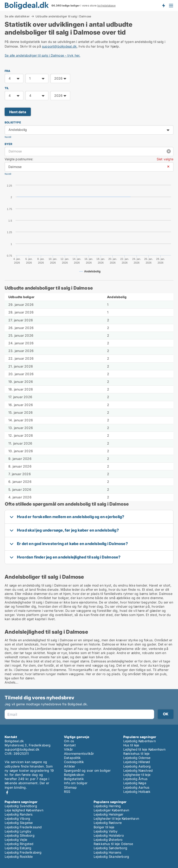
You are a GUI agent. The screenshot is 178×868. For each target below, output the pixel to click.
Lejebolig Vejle (16, 840)
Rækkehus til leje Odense (113, 844)
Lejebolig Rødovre (108, 823)
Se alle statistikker (17, 16)
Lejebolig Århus (135, 779)
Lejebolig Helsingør (108, 814)
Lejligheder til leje (137, 775)
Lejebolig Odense (137, 758)
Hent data (18, 112)
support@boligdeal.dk (59, 46)
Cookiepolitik (74, 762)
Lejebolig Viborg (17, 818)
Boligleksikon (74, 775)
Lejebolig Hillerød (137, 762)
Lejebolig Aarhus (136, 787)
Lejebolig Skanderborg (111, 857)
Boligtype (13, 122)
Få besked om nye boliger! (163, 5)
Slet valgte (165, 159)
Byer (8, 144)
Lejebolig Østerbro (108, 840)
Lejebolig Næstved (138, 770)
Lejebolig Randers (19, 814)
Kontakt (70, 745)
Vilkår (68, 749)
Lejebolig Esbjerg (18, 848)
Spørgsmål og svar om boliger (87, 770)
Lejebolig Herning (107, 806)
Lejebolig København (140, 741)
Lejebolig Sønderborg (110, 848)
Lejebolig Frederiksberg (23, 852)
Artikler (70, 766)
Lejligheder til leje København (116, 818)
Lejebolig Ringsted (19, 844)
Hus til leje (131, 745)
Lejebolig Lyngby (18, 831)
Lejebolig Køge (135, 783)
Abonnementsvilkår (79, 753)
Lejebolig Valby (106, 831)
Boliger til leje (104, 827)
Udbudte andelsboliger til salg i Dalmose (63, 16)
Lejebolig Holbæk (137, 792)
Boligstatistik (74, 779)
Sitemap (70, 787)
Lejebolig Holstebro (109, 835)
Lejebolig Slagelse (19, 823)
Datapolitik (72, 758)
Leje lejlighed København (24, 810)
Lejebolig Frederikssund (23, 827)
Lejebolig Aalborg (137, 766)
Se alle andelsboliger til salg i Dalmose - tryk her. (42, 55)
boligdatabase (106, 6)
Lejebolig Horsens (107, 852)
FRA (8, 71)
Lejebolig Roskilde (19, 857)
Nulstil (8, 137)
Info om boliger (76, 783)
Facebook (7, 792)
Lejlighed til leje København (145, 749)
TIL (7, 88)
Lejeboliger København (111, 810)
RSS (67, 792)
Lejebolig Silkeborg (20, 835)
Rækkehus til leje (136, 753)
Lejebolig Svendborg (21, 806)
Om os (69, 741)
